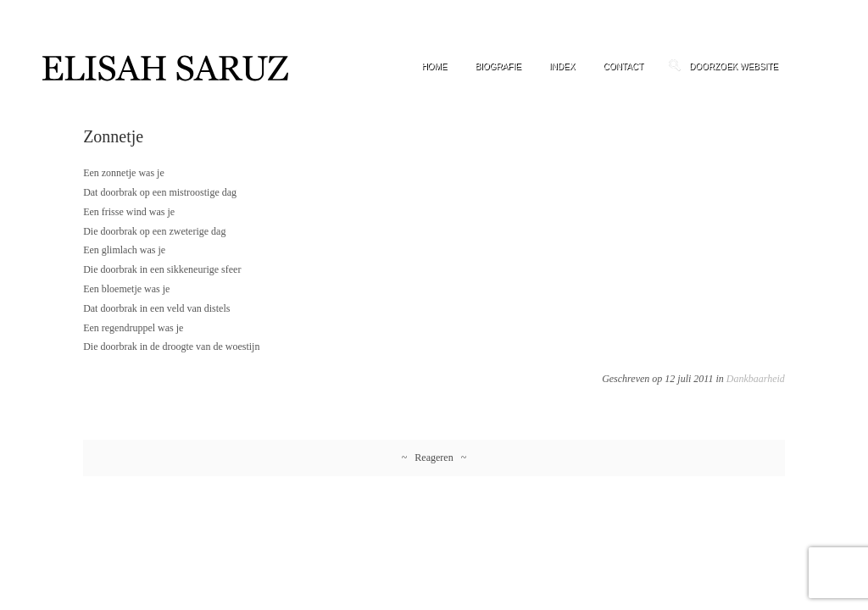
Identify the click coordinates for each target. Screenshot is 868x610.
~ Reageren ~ (434, 457)
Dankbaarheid (756, 379)
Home (434, 67)
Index (562, 67)
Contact (623, 67)
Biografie (498, 67)
